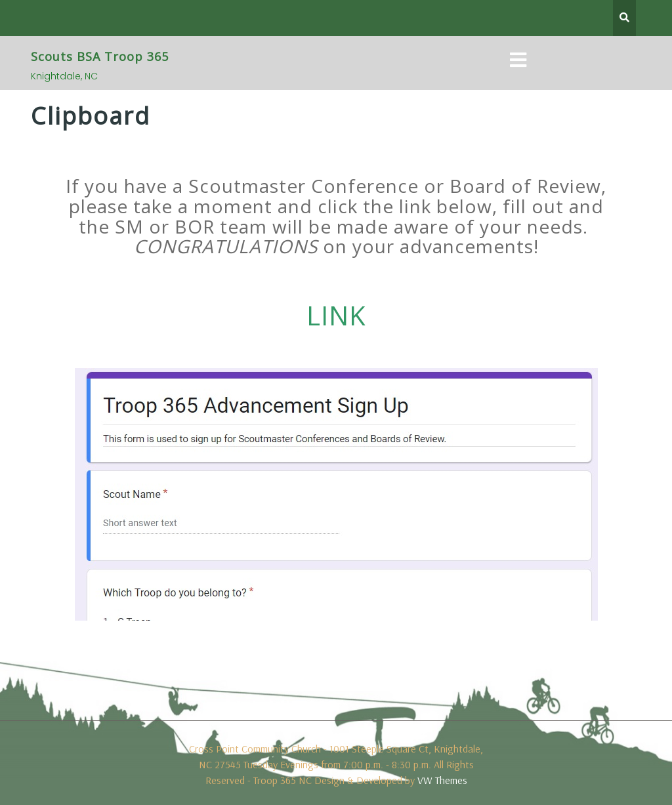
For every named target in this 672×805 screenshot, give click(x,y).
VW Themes (441, 780)
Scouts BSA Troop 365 (100, 56)
